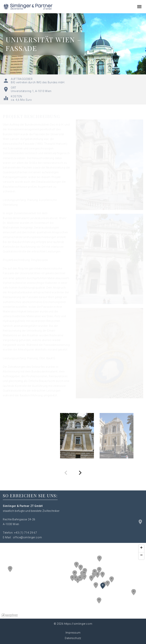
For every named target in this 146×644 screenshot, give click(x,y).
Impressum (73, 633)
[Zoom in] (141, 548)
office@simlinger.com (27, 537)
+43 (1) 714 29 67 (26, 533)
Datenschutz (73, 638)
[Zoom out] (141, 555)
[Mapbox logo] (10, 615)
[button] (99, 570)
